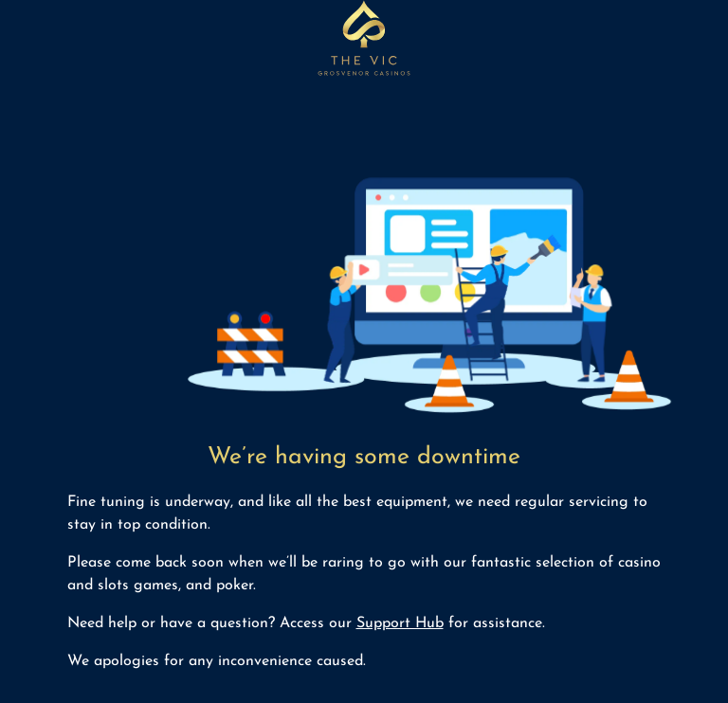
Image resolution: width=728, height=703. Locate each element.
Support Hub (400, 623)
